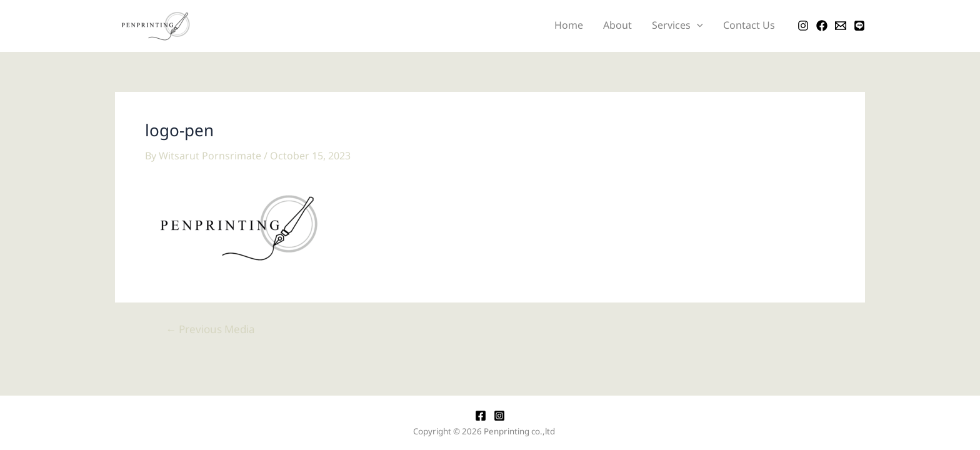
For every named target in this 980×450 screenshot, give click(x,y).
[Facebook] (822, 26)
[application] (697, 26)
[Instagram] (803, 26)
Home (569, 26)
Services (677, 26)
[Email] (841, 26)
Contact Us (749, 26)
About (617, 26)
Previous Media (210, 330)
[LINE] (859, 26)
